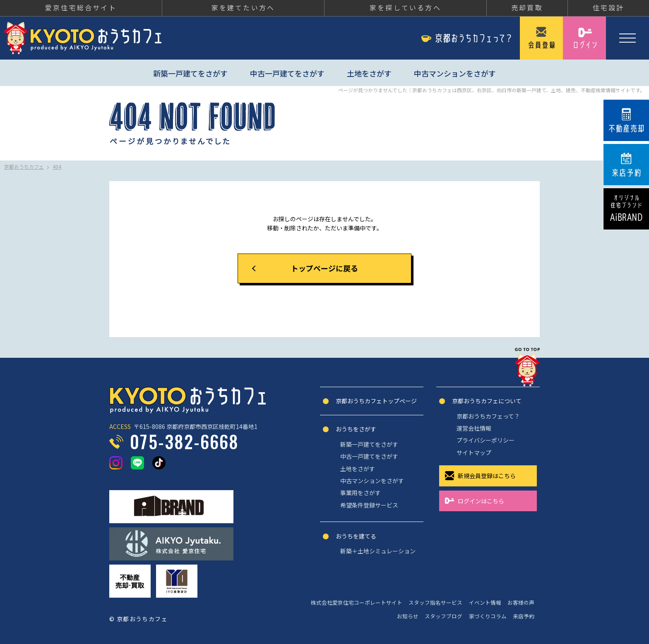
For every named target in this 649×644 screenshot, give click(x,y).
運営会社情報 (474, 428)
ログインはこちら (481, 501)
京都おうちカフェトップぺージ (376, 401)
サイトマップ (474, 452)
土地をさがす (369, 73)
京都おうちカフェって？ (488, 416)
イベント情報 (485, 602)
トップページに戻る (324, 268)
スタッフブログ (443, 616)
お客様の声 (521, 602)
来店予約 (524, 616)
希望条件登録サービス (369, 505)
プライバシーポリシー (486, 440)
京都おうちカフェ (83, 38)
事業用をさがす (361, 493)
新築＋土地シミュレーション (378, 551)
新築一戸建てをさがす (190, 73)
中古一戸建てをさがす (287, 73)
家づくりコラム (488, 616)
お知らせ (408, 616)
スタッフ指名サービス (435, 602)
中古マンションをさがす (455, 73)
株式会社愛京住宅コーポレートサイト (357, 602)
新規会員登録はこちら (487, 476)
